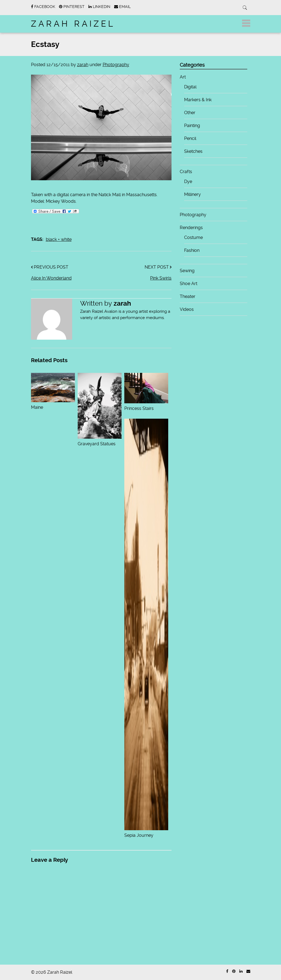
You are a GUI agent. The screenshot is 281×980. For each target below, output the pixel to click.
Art (183, 77)
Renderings (191, 228)
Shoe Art (189, 284)
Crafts (186, 172)
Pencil (190, 138)
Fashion (192, 250)
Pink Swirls (161, 278)
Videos (187, 309)
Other (190, 113)
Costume (193, 237)
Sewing (187, 271)
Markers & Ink (198, 100)
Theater (188, 296)
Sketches (193, 151)
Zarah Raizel (73, 24)
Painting (192, 126)
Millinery (193, 194)
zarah (83, 65)
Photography (116, 65)
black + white (59, 239)
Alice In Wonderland (51, 278)
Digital (190, 87)
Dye (188, 181)
